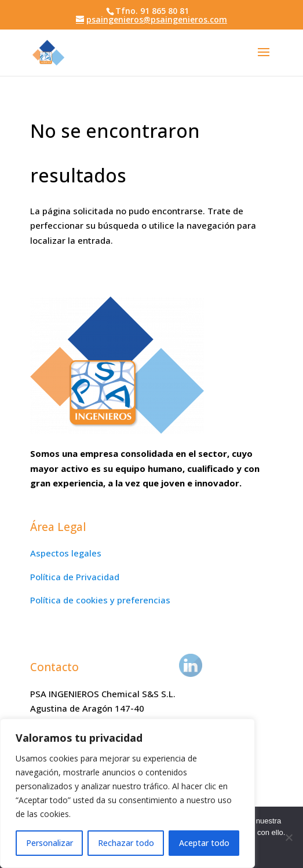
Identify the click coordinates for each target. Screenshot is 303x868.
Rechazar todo (126, 843)
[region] (127, 793)
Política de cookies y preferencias (100, 600)
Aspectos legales (66, 553)
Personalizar (50, 843)
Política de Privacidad (75, 577)
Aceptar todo (204, 843)
